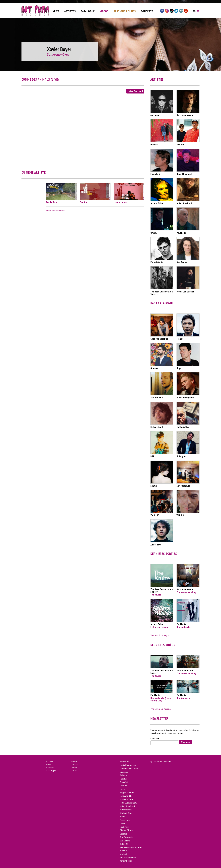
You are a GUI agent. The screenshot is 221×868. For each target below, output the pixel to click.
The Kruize (156, 595)
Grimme (124, 785)
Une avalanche (184, 627)
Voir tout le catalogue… (161, 635)
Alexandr (124, 762)
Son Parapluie (126, 837)
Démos (74, 768)
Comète (84, 202)
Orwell (123, 823)
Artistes (70, 10)
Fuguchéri (124, 782)
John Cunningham (128, 803)
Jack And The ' (126, 796)
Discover (124, 772)
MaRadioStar (126, 813)
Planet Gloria (126, 830)
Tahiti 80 (124, 844)
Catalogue (88, 10)
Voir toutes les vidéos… (56, 210)
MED (122, 816)
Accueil (49, 762)
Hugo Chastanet (128, 792)
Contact (75, 770)
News (56, 10)
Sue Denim (125, 841)
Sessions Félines (125, 10)
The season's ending (186, 592)
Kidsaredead (126, 810)
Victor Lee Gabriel (128, 857)
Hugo (122, 789)
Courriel (155, 738)
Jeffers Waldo (126, 799)
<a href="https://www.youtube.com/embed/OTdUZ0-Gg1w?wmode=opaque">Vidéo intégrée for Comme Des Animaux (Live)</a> (83, 130)
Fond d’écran (52, 202)
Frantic (123, 779)
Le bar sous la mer (159, 627)
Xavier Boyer (126, 861)
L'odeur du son (120, 202)
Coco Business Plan (129, 768)
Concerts (147, 10)
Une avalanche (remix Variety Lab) (161, 699)
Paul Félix (124, 827)
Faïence (123, 775)
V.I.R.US (124, 854)
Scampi (123, 834)
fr (194, 10)
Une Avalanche (183, 698)
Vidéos (104, 10)
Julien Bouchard (135, 91)
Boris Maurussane (128, 765)
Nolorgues (125, 820)
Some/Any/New (58, 54)
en (198, 10)
